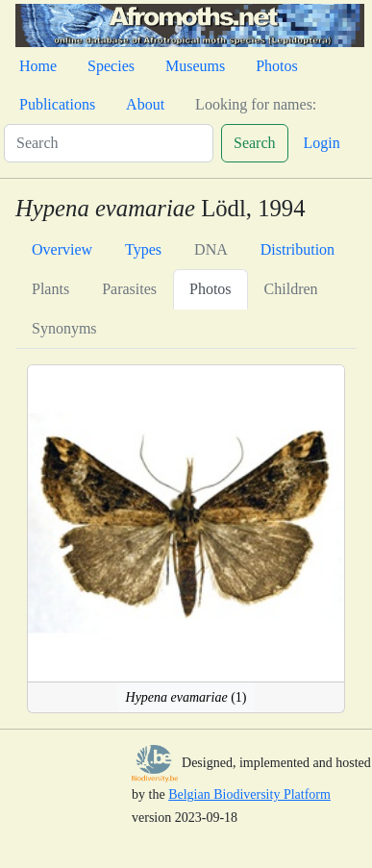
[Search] (109, 143)
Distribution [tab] (298, 249)
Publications (57, 104)
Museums (195, 66)
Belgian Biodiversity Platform (249, 794)
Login (322, 143)
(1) (186, 697)
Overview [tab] (62, 249)
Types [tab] (143, 249)
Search (255, 143)
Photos (277, 66)
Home (38, 66)
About (145, 104)
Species (111, 66)
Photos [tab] (211, 289)
